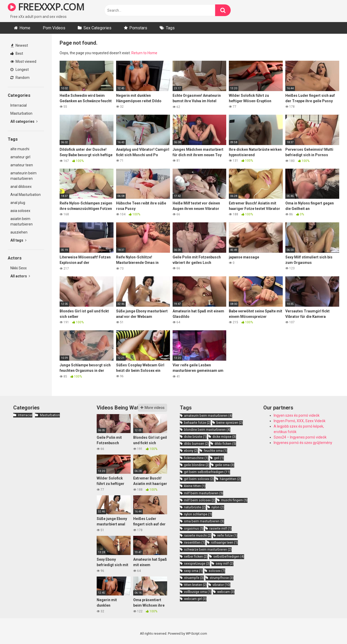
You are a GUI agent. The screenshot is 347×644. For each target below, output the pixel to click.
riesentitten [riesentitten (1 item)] (195, 542)
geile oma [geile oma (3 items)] (225, 465)
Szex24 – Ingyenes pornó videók (300, 437)
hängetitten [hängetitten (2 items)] (230, 479)
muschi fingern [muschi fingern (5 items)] (234, 500)
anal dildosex (21, 187)
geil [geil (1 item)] (219, 458)
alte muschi (20, 149)
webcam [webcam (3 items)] (226, 592)
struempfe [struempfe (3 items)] (194, 578)
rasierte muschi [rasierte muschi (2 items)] (198, 535)
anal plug (18, 203)
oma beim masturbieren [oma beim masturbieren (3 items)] (204, 521)
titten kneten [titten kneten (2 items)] (195, 585)
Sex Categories (97, 28)
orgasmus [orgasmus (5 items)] (194, 528)
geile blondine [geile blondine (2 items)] (197, 465)
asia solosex (20, 211)
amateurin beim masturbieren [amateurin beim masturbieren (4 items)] (208, 416)
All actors (20, 276)
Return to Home (144, 53)
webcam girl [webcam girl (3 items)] (195, 599)
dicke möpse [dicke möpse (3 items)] (224, 437)
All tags (18, 240)
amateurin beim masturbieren (23, 176)
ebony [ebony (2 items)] (191, 451)
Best (17, 53)
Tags (170, 28)
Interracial (19, 105)
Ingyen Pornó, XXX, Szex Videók (300, 421)
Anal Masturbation (26, 195)
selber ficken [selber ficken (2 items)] (196, 556)
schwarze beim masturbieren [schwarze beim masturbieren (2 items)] (208, 549)
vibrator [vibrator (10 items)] (221, 585)
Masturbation (21, 113)
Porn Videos (54, 28)
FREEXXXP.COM (46, 7)
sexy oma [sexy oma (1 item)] (193, 571)
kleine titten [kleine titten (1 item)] (195, 486)
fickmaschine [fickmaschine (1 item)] (196, 458)
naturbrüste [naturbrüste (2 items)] (195, 507)
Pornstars (138, 28)
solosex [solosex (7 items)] (217, 571)
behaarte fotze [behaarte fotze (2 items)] (197, 423)
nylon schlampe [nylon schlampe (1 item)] (198, 514)
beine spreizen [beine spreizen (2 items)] (230, 423)
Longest (20, 70)
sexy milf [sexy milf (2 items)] (225, 563)
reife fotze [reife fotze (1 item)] (227, 535)
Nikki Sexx (19, 268)
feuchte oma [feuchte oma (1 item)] (215, 451)
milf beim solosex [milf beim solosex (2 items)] (200, 500)
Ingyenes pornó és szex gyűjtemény (303, 443)
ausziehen (19, 232)
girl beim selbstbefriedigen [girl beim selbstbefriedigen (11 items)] (207, 472)
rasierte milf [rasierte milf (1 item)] (221, 528)
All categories (24, 121)
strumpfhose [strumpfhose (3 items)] (222, 578)
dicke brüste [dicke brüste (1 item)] (195, 437)
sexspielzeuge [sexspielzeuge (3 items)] (197, 563)
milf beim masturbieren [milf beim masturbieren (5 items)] (204, 493)
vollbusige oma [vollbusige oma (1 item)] (198, 592)
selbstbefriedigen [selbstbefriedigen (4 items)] (229, 556)
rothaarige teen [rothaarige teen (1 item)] (224, 542)
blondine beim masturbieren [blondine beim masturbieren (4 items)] (207, 430)
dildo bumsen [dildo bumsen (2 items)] (196, 444)
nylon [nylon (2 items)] (218, 507)
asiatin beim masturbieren (22, 221)
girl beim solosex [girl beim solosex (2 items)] (199, 479)
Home (25, 28)
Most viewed (23, 61)
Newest (19, 45)
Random (20, 78)
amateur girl (20, 157)
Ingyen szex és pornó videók (297, 415)
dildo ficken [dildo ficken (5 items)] (225, 444)
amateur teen (22, 165)
